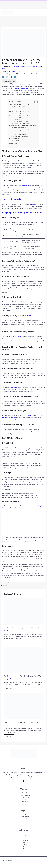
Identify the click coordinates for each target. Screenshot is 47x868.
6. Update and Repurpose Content (21, 136)
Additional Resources (16, 144)
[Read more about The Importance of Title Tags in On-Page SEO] (23, 660)
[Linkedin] (15, 77)
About (26, 814)
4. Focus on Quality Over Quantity (21, 123)
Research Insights (17, 114)
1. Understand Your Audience (20, 118)
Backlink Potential (13, 199)
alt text (31, 418)
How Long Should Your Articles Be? (20, 116)
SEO (26, 799)
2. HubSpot (16, 142)
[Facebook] (3, 77)
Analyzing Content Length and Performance (22, 112)
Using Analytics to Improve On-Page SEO (21, 722)
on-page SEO (28, 415)
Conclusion (13, 146)
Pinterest (26, 847)
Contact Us (26, 817)
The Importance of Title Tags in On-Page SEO (23, 676)
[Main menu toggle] (44, 12)
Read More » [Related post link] (9, 642)
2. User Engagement (18, 108)
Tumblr (26, 849)
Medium (25, 842)
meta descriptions (10, 418)
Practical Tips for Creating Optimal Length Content (24, 125)
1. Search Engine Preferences (20, 106)
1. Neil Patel (16, 140)
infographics (13, 387)
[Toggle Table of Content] (35, 102)
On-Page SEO (17, 67)
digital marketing (16, 84)
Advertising (26, 802)
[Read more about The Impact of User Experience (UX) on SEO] (23, 611)
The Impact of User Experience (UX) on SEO (22, 628)
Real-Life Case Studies (16, 138)
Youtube (26, 836)
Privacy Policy (25, 819)
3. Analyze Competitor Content (20, 121)
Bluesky (26, 845)
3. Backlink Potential (18, 110)
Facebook (26, 840)
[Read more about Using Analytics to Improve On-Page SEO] (23, 706)
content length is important (14, 337)
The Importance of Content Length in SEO (21, 104)
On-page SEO (7, 67)
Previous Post (6, 583)
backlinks (33, 204)
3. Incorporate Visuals (18, 131)
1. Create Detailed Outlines (19, 127)
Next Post (4, 585)
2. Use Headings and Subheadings (21, 129)
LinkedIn (26, 834)
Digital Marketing (26, 797)
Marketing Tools (26, 795)
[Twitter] (7, 77)
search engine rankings (23, 88)
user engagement (24, 186)
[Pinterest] (11, 77)
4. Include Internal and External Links (22, 133)
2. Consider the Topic (18, 120)
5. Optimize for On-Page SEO (20, 134)
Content (27, 315)
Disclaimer (26, 821)
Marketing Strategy (26, 793)
